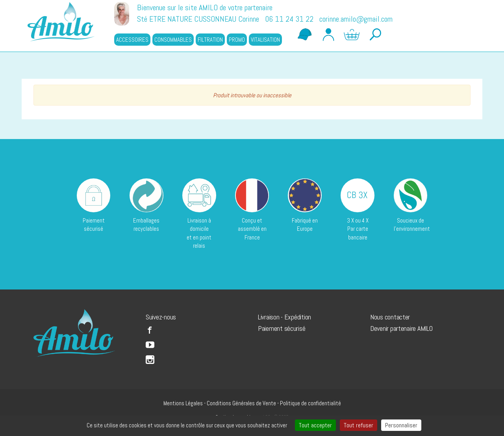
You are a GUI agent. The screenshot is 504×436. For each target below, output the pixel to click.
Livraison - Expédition (284, 317)
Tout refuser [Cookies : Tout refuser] (359, 425)
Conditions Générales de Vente (241, 403)
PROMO (237, 40)
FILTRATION (210, 40)
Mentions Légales (183, 403)
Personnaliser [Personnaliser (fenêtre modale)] (401, 425)
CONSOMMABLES (173, 40)
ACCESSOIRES (132, 40)
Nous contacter (390, 317)
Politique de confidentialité (310, 403)
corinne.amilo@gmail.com (356, 19)
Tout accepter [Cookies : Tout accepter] (315, 425)
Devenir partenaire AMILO (401, 328)
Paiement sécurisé (282, 328)
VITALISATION (265, 40)
